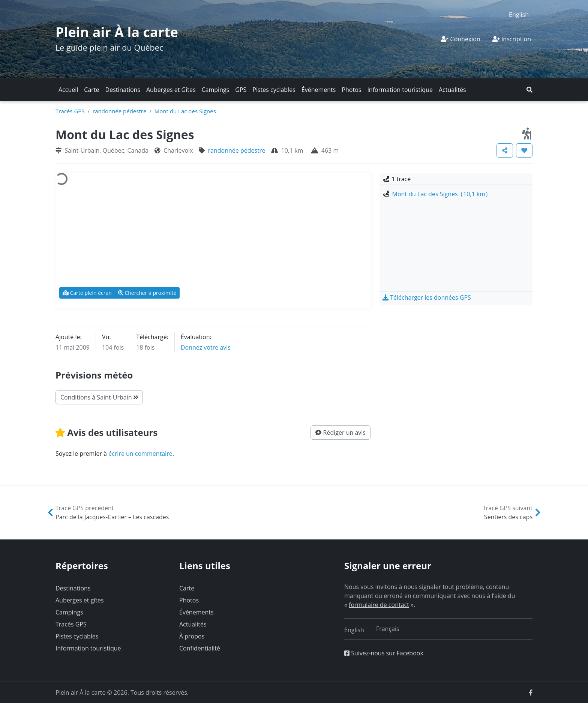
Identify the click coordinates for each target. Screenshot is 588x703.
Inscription (512, 39)
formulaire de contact (379, 605)
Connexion (460, 39)
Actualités (452, 90)
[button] (529, 90)
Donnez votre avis (206, 347)
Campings (216, 90)
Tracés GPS (70, 111)
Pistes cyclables (274, 90)
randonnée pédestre (119, 111)
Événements (319, 90)
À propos (192, 636)
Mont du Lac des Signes (185, 111)
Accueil (68, 90)
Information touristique (400, 90)
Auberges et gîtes (80, 600)
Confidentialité (200, 648)
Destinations (123, 90)
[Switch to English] (519, 14)
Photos (351, 90)
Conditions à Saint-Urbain (99, 397)
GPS (241, 90)
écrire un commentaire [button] (140, 454)
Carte (91, 90)
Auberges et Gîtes (171, 90)
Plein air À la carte (117, 32)
